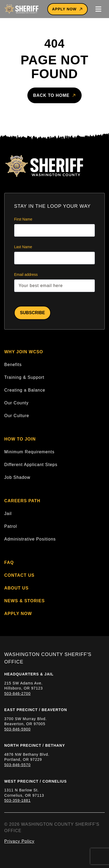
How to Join (20, 439)
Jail (8, 514)
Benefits (13, 365)
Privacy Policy (19, 841)
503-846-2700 (17, 693)
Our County (16, 403)
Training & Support (24, 377)
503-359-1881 (17, 800)
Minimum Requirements (29, 452)
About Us (16, 588)
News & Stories (24, 601)
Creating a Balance (25, 390)
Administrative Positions (30, 539)
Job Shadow (17, 477)
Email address (26, 275)
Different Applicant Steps (31, 465)
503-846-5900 (17, 729)
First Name (23, 219)
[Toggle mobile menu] (98, 9)
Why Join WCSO (24, 352)
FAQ (9, 562)
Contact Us (19, 575)
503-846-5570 (17, 765)
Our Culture (17, 416)
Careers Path (22, 501)
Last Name (23, 247)
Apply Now (68, 9)
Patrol (11, 526)
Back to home (54, 95)
